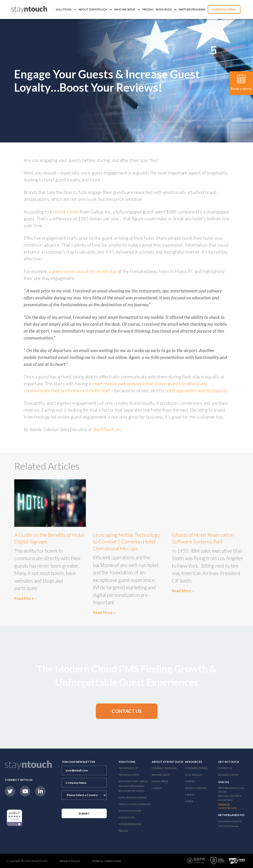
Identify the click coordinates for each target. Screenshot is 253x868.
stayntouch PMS (129, 775)
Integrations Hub (130, 824)
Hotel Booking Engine (133, 797)
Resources (166, 9)
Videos (189, 801)
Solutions (66, 9)
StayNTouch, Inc (107, 429)
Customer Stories (196, 768)
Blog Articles (193, 775)
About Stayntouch (95, 9)
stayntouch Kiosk (130, 811)
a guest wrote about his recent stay (83, 271)
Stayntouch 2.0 (128, 768)
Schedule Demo (224, 9)
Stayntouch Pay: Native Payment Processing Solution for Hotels (133, 786)
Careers (157, 788)
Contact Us (225, 768)
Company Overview (164, 768)
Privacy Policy (70, 861)
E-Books (190, 795)
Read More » (25, 598)
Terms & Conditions (106, 861)
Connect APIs (127, 817)
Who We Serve (127, 9)
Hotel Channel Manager (135, 804)
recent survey (66, 212)
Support (190, 781)
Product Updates (196, 788)
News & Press (160, 781)
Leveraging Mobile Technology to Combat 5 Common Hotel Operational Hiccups (126, 542)
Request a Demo (228, 775)
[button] (127, 711)
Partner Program (192, 9)
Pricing (148, 9)
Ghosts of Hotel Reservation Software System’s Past (203, 538)
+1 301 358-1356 (228, 808)
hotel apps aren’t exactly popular (196, 390)
